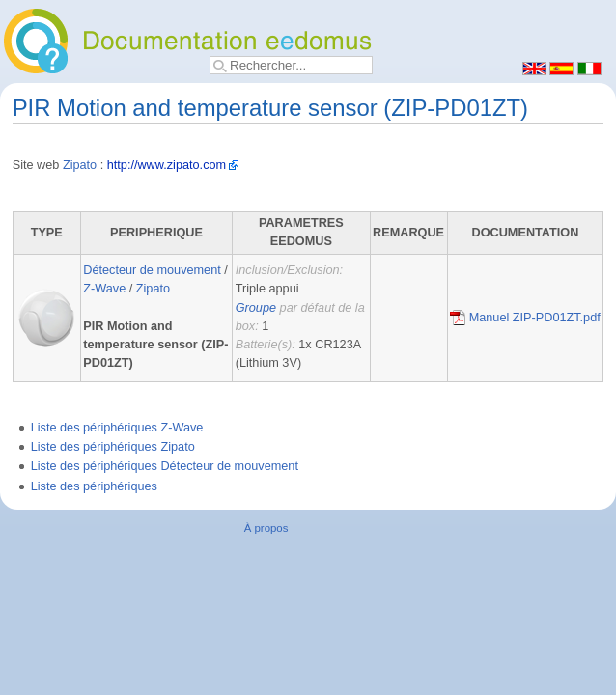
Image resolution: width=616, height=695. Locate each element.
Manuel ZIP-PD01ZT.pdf (525, 318)
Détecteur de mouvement (152, 270)
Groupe (256, 308)
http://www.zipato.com (167, 165)
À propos (266, 528)
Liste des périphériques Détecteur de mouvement (165, 466)
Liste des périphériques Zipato (113, 447)
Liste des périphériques (94, 486)
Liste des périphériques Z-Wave (117, 428)
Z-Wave (104, 289)
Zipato (80, 165)
